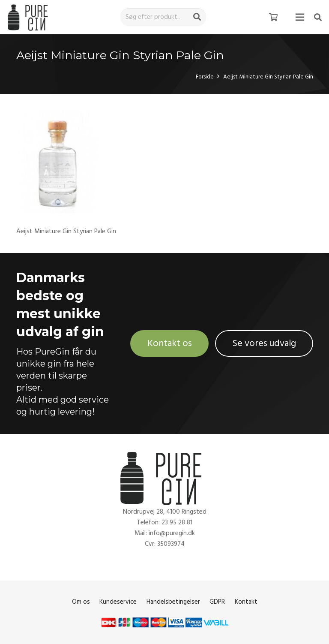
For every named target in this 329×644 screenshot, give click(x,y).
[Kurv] (273, 17)
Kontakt (246, 602)
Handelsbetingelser (173, 602)
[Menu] (300, 17)
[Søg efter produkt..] (163, 17)
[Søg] (197, 17)
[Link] (30, 17)
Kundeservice (118, 602)
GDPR (217, 602)
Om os (81, 602)
